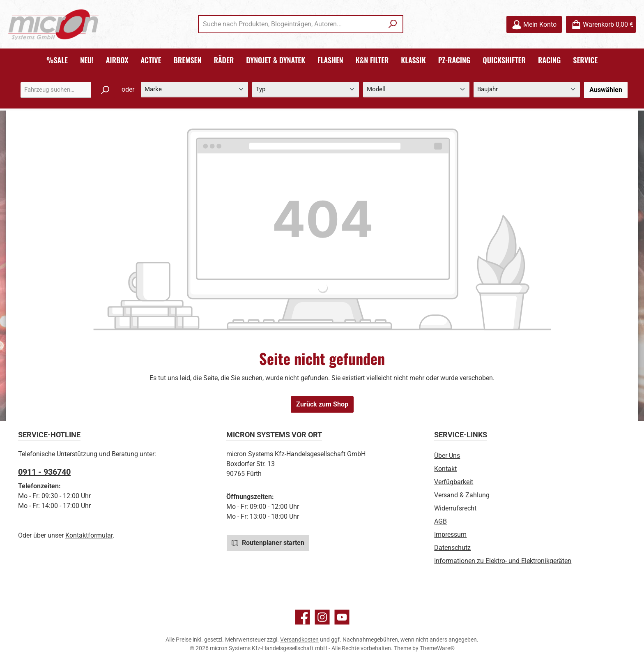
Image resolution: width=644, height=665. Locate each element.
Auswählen (606, 90)
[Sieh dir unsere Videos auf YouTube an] (342, 617)
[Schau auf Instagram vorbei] (322, 617)
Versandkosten (299, 640)
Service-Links (461, 435)
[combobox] (291, 24)
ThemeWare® (437, 648)
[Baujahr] (527, 90)
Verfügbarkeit (454, 482)
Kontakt (445, 469)
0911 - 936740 (44, 472)
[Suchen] (393, 24)
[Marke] (194, 90)
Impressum (450, 535)
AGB (440, 521)
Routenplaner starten (268, 543)
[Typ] (305, 90)
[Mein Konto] (534, 24)
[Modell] (416, 90)
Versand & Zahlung (462, 495)
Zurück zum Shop (322, 404)
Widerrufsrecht (455, 508)
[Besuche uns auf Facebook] (302, 617)
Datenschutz (452, 548)
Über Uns (447, 456)
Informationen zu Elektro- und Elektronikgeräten (503, 561)
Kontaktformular (89, 535)
